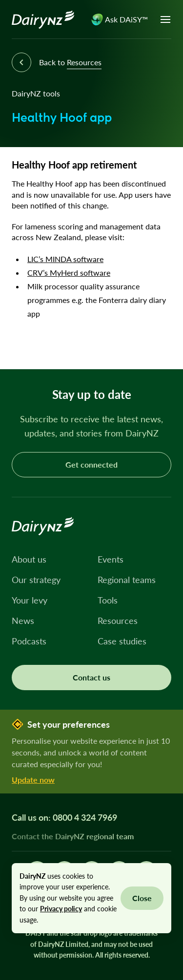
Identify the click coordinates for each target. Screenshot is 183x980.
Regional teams (127, 580)
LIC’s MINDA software (65, 259)
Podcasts (29, 641)
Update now (33, 780)
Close (142, 898)
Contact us (91, 677)
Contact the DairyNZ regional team (73, 836)
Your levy (30, 600)
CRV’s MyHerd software (69, 273)
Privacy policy (61, 909)
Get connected (91, 464)
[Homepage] (43, 19)
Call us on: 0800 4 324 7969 (64, 817)
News (23, 621)
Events (111, 559)
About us (29, 559)
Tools (108, 600)
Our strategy (36, 580)
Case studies (122, 641)
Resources (118, 621)
